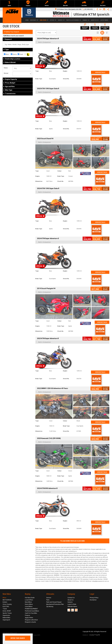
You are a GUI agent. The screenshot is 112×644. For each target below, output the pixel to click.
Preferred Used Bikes (32, 611)
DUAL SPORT (7, 611)
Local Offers (29, 600)
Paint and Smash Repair (54, 602)
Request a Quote (30, 622)
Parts (48, 600)
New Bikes (28, 602)
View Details (100, 72)
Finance (86, 20)
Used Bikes (29, 606)
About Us (95, 20)
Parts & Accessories (74, 20)
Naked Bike (6, 618)
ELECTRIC (6, 606)
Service (61, 20)
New (6, 54)
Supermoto (6, 615)
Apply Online (29, 618)
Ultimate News (72, 606)
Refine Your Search (11, 32)
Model (6, 73)
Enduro (5, 602)
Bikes (5, 598)
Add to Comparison (45, 42)
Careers (70, 602)
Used (20, 54)
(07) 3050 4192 (89, 9)
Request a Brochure (31, 620)
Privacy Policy (94, 598)
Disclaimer (93, 600)
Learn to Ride (72, 604)
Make (6, 68)
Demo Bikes (29, 604)
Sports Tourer (7, 613)
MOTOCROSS (7, 600)
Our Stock (44, 20)
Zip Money (50, 606)
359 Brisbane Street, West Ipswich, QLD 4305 (68, 9)
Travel (5, 609)
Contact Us (71, 598)
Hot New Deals (30, 598)
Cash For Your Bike (31, 613)
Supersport (6, 620)
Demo (14, 54)
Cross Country (7, 604)
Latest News (104, 20)
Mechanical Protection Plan (55, 604)
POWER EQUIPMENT (31, 609)
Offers (53, 20)
